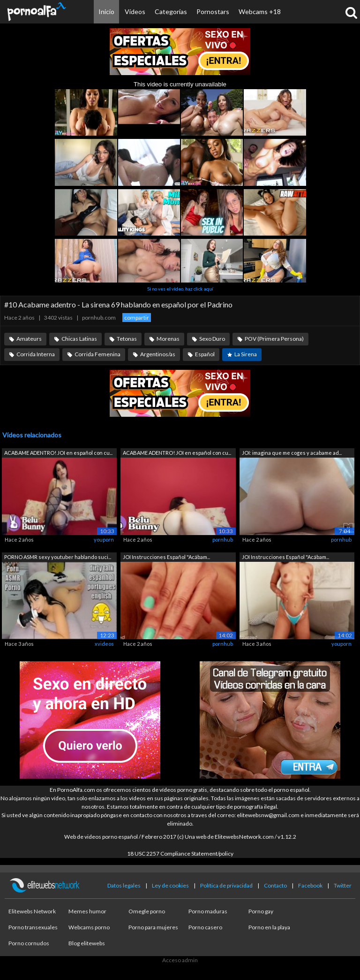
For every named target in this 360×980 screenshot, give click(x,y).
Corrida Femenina (97, 354)
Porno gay (261, 911)
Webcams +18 (260, 11)
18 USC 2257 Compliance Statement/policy (180, 854)
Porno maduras (208, 911)
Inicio (106, 11)
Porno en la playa (269, 927)
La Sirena (246, 354)
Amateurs (29, 339)
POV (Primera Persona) (274, 339)
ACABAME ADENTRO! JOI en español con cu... (58, 453)
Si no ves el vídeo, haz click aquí (180, 289)
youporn (104, 540)
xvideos (104, 644)
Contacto (275, 885)
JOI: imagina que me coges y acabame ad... (292, 453)
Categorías (171, 11)
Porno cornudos (29, 943)
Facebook (310, 885)
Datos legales (124, 885)
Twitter (343, 885)
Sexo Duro (212, 339)
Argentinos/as (158, 354)
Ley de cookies (170, 885)
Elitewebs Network (32, 911)
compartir (137, 318)
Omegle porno (147, 911)
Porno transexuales (33, 927)
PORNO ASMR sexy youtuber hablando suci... (58, 557)
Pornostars (213, 11)
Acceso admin (180, 960)
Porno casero (205, 927)
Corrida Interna (36, 354)
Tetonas (127, 339)
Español (205, 354)
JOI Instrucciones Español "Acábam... (166, 557)
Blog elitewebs (87, 943)
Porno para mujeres (153, 927)
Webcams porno (89, 927)
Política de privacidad (226, 885)
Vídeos (135, 11)
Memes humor (87, 911)
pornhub (223, 540)
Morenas (168, 339)
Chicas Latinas (79, 339)
